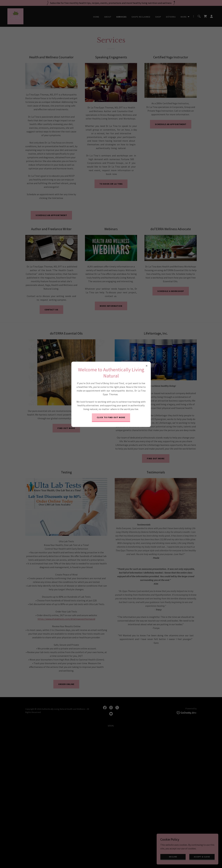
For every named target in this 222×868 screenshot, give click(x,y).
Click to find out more (111, 417)
